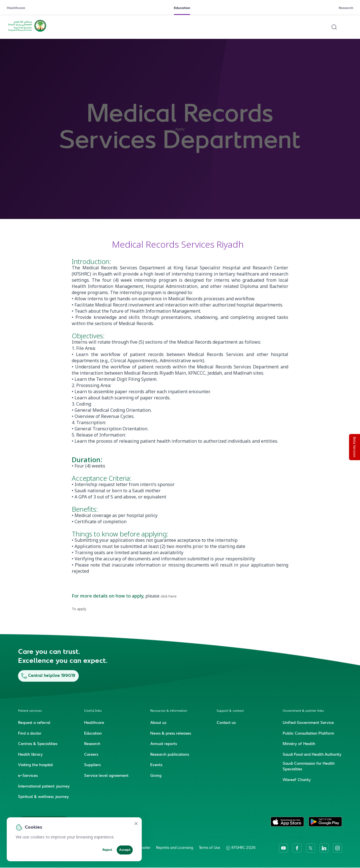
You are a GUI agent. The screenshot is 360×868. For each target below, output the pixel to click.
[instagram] (337, 848)
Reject (107, 850)
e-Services (28, 776)
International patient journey (44, 786)
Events (156, 765)
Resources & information (169, 711)
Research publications (170, 755)
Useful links (93, 711)
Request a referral (34, 723)
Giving (156, 776)
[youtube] (283, 848)
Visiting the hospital (35, 765)
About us (158, 723)
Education (182, 8)
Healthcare (16, 8)
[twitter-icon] (310, 848)
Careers (91, 755)
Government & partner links (303, 711)
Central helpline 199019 (48, 676)
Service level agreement (106, 776)
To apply (79, 609)
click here (169, 596)
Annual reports (164, 744)
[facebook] (297, 848)
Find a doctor (30, 733)
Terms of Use (210, 848)
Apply (180, 129)
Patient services (30, 711)
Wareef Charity (297, 780)
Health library (30, 755)
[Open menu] (350, 27)
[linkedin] (324, 848)
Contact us (226, 723)
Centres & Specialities (38, 744)
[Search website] (334, 27)
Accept (125, 850)
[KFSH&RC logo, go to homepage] (27, 31)
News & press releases (171, 733)
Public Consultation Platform (308, 733)
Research (346, 8)
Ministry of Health (299, 744)
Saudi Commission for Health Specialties (309, 767)
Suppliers (92, 765)
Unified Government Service (308, 723)
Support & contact (230, 711)
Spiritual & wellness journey (43, 797)
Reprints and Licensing (175, 848)
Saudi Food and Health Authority (312, 755)
